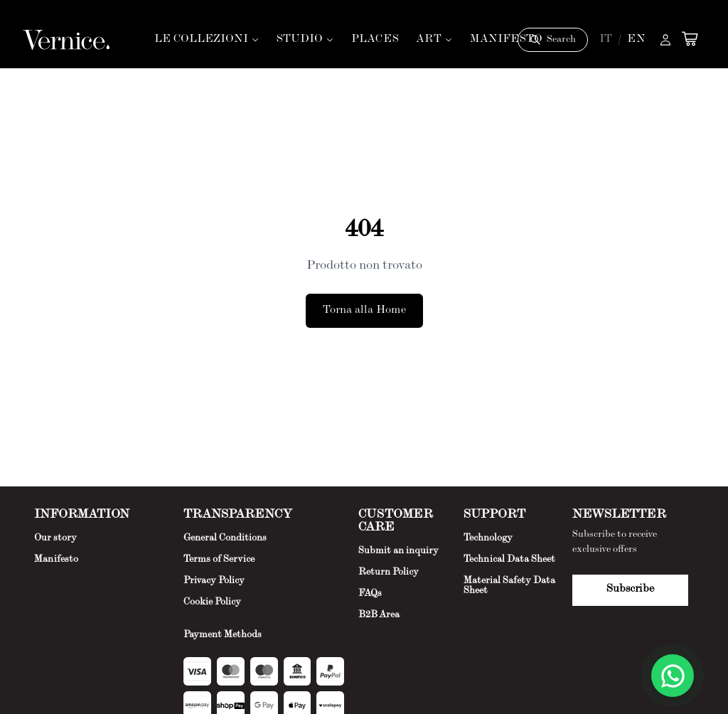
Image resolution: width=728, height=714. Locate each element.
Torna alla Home (364, 311)
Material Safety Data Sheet (509, 586)
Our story (55, 538)
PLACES (375, 40)
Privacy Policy (214, 581)
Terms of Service (219, 560)
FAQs (370, 594)
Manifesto (56, 560)
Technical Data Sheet (509, 560)
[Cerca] (553, 40)
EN (636, 40)
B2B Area (379, 615)
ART (434, 40)
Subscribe (630, 590)
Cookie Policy (212, 602)
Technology (488, 538)
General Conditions (225, 538)
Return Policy (389, 572)
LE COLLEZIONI (207, 40)
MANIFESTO (506, 40)
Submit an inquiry (398, 551)
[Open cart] (690, 38)
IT (606, 40)
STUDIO (305, 40)
